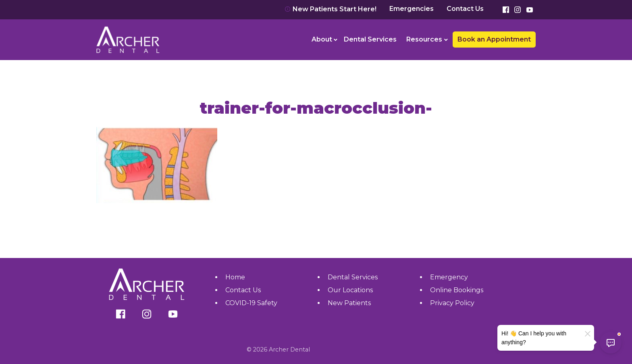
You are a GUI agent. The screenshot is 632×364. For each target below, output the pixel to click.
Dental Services (370, 39)
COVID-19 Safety (251, 303)
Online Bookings (457, 290)
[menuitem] (323, 40)
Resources (424, 39)
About (322, 39)
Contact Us (465, 9)
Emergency (449, 277)
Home (235, 277)
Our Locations (350, 290)
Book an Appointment (494, 39)
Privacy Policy (452, 303)
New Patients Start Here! (331, 9)
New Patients (349, 303)
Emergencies (412, 9)
